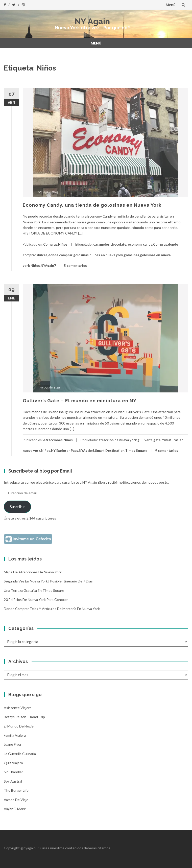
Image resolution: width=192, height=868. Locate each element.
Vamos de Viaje (16, 800)
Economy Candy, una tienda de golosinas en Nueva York (92, 205)
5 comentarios (75, 266)
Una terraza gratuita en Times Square (34, 590)
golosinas (131, 255)
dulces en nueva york (106, 255)
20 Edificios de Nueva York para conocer (36, 600)
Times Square (136, 451)
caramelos (101, 244)
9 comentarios (167, 451)
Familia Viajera (15, 735)
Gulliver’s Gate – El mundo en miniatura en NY (80, 401)
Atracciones (53, 440)
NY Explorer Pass (65, 451)
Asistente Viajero (18, 708)
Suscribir (17, 507)
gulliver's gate (149, 440)
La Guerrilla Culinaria (20, 754)
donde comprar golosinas (68, 255)
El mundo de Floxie (19, 726)
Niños (63, 244)
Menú (171, 5)
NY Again (92, 21)
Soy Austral (13, 781)
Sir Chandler (13, 772)
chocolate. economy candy (131, 244)
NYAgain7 (48, 266)
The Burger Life (16, 790)
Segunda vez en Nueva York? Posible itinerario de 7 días (48, 581)
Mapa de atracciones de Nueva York (33, 572)
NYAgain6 (87, 451)
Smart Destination (110, 451)
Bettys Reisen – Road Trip (24, 717)
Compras (50, 244)
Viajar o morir (15, 809)
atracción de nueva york (118, 440)
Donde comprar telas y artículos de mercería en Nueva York (52, 609)
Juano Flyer (13, 744)
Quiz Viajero (13, 763)
